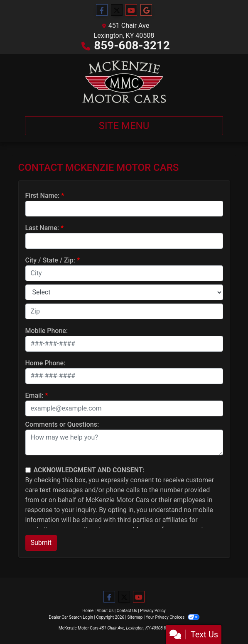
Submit (41, 543)
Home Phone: (45, 363)
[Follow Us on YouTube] (131, 10)
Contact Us (127, 611)
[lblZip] (124, 311)
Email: (34, 395)
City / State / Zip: (50, 260)
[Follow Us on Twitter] (117, 10)
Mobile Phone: (47, 331)
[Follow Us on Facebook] (102, 10)
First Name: (43, 196)
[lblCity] (124, 273)
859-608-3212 (132, 45)
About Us (105, 611)
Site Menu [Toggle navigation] (124, 126)
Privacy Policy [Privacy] (153, 611)
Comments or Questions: (62, 424)
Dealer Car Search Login (71, 617)
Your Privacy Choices (173, 617)
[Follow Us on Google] (146, 10)
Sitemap (135, 617)
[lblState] (124, 292)
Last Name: (42, 228)
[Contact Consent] (28, 470)
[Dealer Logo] (124, 82)
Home (88, 611)
